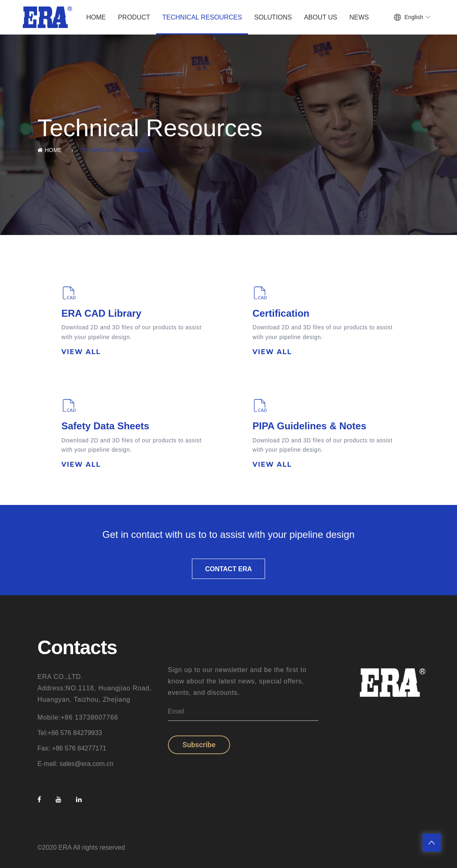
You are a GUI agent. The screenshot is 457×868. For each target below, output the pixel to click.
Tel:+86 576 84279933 (70, 733)
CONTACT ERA (228, 569)
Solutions (273, 17)
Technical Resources (202, 17)
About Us (321, 17)
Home (96, 17)
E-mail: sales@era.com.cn (75, 764)
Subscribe (199, 745)
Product (134, 17)
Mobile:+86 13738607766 (78, 717)
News (359, 17)
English (414, 17)
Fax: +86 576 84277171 (72, 748)
